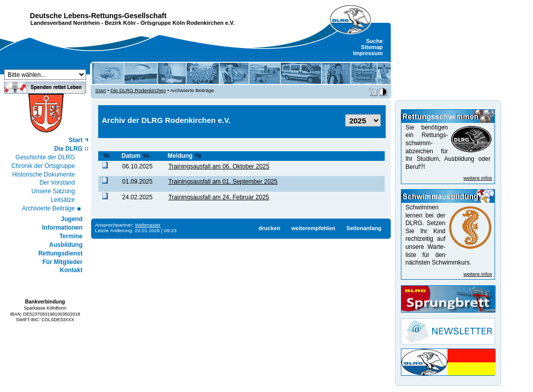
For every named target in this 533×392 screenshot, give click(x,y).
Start (76, 140)
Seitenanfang (364, 228)
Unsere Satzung (53, 191)
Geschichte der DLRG (45, 157)
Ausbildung (66, 245)
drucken (270, 228)
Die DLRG (68, 149)
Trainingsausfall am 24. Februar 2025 (218, 197)
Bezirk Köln (120, 23)
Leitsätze (63, 200)
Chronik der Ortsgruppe (43, 166)
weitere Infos (478, 178)
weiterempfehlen (313, 228)
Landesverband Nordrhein (65, 23)
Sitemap (372, 47)
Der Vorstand (57, 183)
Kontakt (71, 270)
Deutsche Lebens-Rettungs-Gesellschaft (98, 16)
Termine (71, 236)
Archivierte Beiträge (48, 208)
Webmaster (148, 225)
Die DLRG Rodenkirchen (138, 90)
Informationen (62, 228)
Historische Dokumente (44, 175)
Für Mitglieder (63, 262)
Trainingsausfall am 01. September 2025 (223, 182)
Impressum (368, 53)
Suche (374, 41)
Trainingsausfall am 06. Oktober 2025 (219, 166)
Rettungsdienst (60, 253)
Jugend (72, 219)
